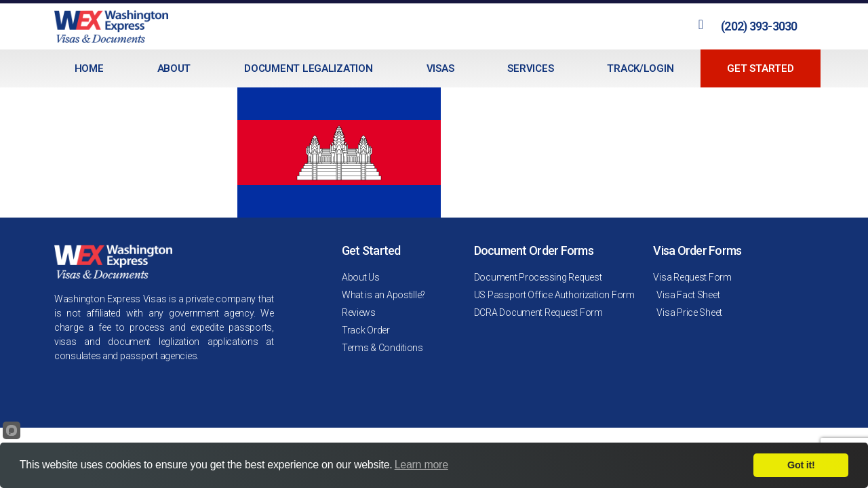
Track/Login (640, 68)
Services (530, 68)
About (174, 68)
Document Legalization (308, 68)
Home (89, 68)
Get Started (760, 68)
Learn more (421, 465)
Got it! (801, 465)
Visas (440, 68)
